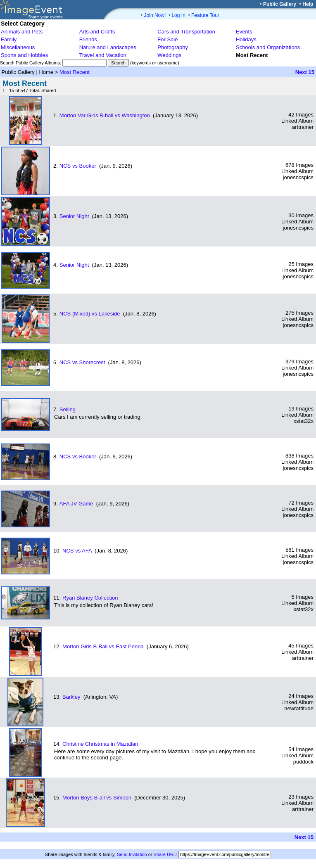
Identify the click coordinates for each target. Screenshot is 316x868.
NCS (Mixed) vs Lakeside (90, 314)
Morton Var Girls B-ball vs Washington (105, 115)
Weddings (169, 55)
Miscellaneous (18, 47)
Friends (88, 39)
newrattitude (299, 708)
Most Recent (75, 72)
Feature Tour (205, 15)
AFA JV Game (76, 504)
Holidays (246, 39)
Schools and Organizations (268, 47)
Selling (68, 409)
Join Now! (155, 15)
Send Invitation (132, 854)
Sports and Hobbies (24, 55)
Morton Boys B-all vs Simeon (97, 798)
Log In (178, 15)
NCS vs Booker (78, 166)
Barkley (71, 697)
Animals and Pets (22, 32)
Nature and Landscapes (108, 47)
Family (9, 39)
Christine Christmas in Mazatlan (100, 744)
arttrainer (303, 127)
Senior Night (74, 216)
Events (244, 32)
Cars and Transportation (186, 32)
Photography (173, 47)
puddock (303, 762)
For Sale (168, 39)
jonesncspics (298, 177)
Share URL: (165, 854)
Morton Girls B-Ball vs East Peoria (103, 646)
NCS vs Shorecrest (82, 362)
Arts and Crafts (97, 32)
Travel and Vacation (103, 55)
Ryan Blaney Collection (90, 598)
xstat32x (304, 421)
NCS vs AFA (77, 551)
